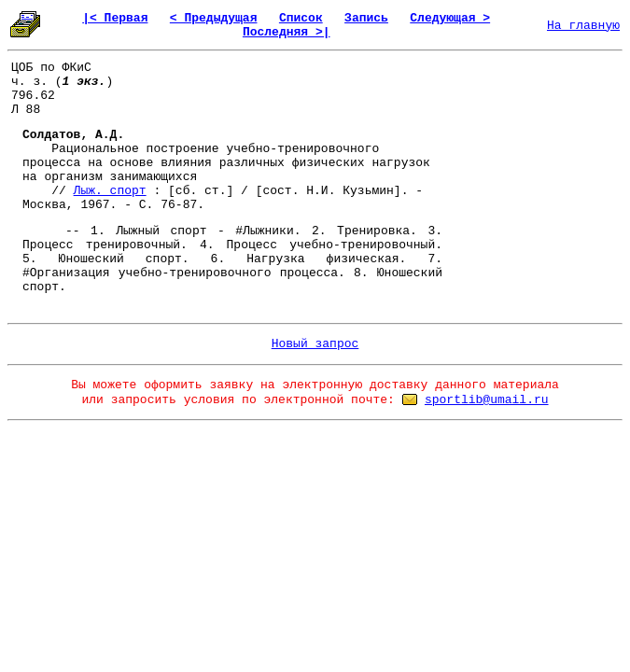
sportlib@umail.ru (487, 400)
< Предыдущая (214, 18)
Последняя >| (287, 32)
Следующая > (450, 18)
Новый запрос (315, 344)
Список (301, 18)
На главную (583, 26)
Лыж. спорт (110, 191)
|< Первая (115, 18)
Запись (366, 18)
